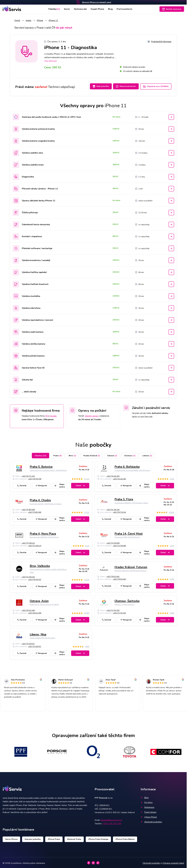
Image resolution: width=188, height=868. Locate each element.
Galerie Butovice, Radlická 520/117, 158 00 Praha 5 (48, 469)
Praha (58, 454)
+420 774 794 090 (113, 542)
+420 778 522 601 (113, 575)
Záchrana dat (80, 9)
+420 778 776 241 (119, 511)
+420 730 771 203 (28, 475)
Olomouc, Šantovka (127, 600)
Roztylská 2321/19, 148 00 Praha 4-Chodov (46, 503)
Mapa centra (60, 485)
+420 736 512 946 (28, 609)
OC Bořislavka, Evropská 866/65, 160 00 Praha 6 (132, 469)
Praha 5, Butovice (41, 466)
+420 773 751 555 (113, 609)
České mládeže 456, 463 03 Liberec (42, 637)
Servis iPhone (11, 838)
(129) (172, 545)
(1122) (87, 478)
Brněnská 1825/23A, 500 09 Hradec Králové (130, 570)
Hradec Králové (92, 454)
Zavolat (22, 485)
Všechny (40, 454)
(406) (172, 612)
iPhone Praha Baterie (125, 838)
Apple (28, 20)
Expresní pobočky (33, 838)
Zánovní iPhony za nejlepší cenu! (96, 2)
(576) (172, 578)
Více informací (50, 61)
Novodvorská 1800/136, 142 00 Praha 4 (44, 536)
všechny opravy (92, 415)
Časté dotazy (149, 811)
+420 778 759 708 (35, 478)
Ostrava (112, 454)
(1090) (87, 612)
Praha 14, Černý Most (129, 533)
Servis (66, 9)
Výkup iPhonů (149, 816)
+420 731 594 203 (28, 576)
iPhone (40, 20)
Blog (111, 9)
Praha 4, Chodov (40, 499)
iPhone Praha (54, 838)
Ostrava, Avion (39, 600)
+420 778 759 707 (35, 579)
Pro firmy (147, 801)
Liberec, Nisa (38, 633)
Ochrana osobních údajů (173, 862)
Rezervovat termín (125, 86)
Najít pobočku (98, 86)
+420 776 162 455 (113, 475)
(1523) (87, 579)
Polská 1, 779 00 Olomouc (124, 603)
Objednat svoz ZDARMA (156, 86)
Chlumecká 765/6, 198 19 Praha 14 (127, 536)
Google (53, 415)
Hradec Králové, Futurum (131, 566)
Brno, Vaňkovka (40, 565)
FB (46, 415)
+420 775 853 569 (35, 511)
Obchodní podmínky (151, 821)
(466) (87, 646)
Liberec (147, 454)
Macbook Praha (74, 838)
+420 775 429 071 (28, 643)
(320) (172, 478)
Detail (80, 485)
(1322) (87, 511)
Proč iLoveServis (126, 9)
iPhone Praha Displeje (98, 838)
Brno (72, 454)
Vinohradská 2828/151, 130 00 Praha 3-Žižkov (131, 502)
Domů (17, 20)
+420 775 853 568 (28, 509)
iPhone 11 (53, 20)
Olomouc (130, 454)
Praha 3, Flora (124, 498)
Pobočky (53, 9)
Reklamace (148, 806)
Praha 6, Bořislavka (127, 466)
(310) (87, 545)
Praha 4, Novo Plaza (43, 533)
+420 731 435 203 (113, 509)
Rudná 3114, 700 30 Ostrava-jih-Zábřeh (44, 603)
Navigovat (41, 485)
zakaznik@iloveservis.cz (111, 819)
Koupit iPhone (98, 9)
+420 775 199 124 (28, 542)
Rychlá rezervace (172, 9)
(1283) (171, 511)
